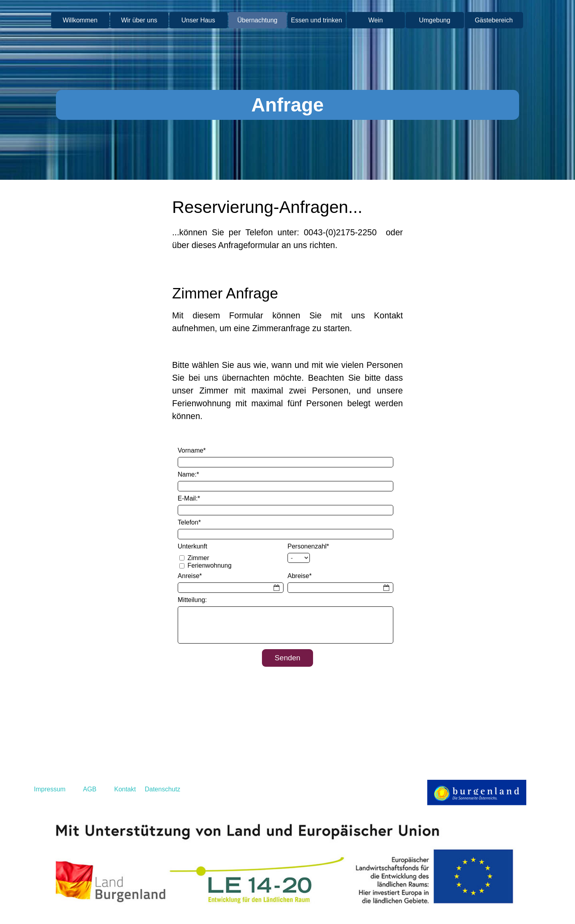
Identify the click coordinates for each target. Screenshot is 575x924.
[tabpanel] (287, 236)
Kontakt (124, 789)
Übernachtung (257, 20)
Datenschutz (162, 789)
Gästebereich (494, 20)
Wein (375, 20)
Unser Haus (198, 20)
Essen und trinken (316, 20)
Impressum (50, 789)
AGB (90, 789)
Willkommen (80, 20)
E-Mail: (189, 498)
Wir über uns (139, 20)
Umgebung (434, 20)
